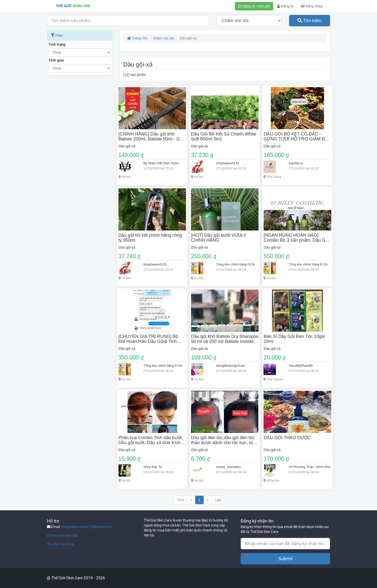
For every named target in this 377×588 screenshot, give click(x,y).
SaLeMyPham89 (301, 366)
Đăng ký (285, 6)
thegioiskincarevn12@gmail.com (87, 527)
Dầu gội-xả (127, 146)
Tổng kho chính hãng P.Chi (236, 264)
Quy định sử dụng (60, 544)
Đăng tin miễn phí (254, 6)
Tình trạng (57, 44)
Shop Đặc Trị (153, 467)
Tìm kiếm (310, 21)
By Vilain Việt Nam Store (161, 163)
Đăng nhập (312, 6)
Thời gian (56, 60)
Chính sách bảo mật (62, 535)
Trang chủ (137, 38)
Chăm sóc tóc (164, 38)
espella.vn (296, 163)
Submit (285, 559)
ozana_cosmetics (228, 467)
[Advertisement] (80, 152)
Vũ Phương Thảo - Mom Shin (310, 467)
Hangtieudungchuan (230, 366)
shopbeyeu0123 (228, 163)
